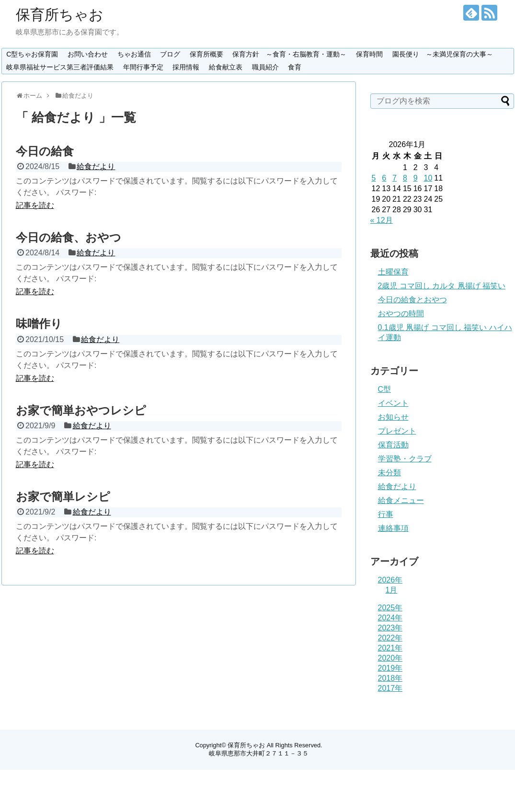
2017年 (390, 688)
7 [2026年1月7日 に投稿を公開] (395, 178)
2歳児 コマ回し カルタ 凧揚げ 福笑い (442, 286)
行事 (386, 514)
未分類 (389, 473)
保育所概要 (206, 54)
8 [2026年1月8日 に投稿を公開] (405, 178)
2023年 (390, 628)
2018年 (390, 678)
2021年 (390, 648)
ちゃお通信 (134, 54)
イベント (393, 403)
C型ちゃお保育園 (32, 54)
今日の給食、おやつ (69, 237)
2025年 (390, 608)
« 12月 (382, 220)
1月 (392, 590)
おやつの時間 (401, 314)
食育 (295, 67)
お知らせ (393, 417)
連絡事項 (393, 528)
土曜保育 (393, 272)
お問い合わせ (88, 54)
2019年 (390, 668)
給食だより (96, 166)
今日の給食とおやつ (412, 300)
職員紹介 (265, 67)
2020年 (390, 658)
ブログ (170, 54)
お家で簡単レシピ (63, 497)
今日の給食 (45, 151)
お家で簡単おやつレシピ (81, 410)
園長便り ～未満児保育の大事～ (443, 54)
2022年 (390, 638)
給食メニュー (401, 500)
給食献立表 (226, 67)
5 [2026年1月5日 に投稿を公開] (374, 178)
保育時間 (369, 54)
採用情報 (186, 67)
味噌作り (39, 324)
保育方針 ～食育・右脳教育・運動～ (289, 54)
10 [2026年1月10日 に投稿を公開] (428, 178)
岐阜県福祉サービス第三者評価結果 (60, 67)
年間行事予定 (143, 67)
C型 (385, 389)
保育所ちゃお (60, 15)
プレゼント (397, 431)
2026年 (390, 580)
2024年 (390, 618)
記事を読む (35, 205)
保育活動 (393, 445)
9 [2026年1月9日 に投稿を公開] (416, 178)
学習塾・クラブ (405, 459)
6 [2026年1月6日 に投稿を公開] (384, 178)
